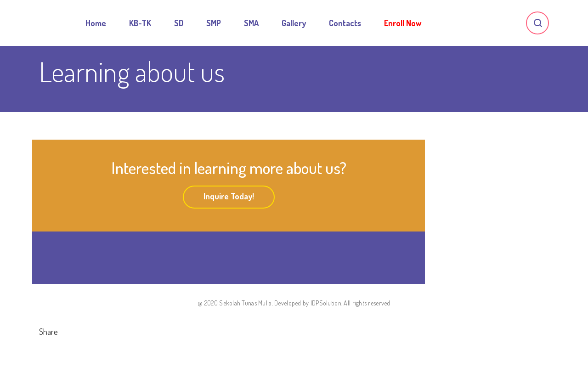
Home (96, 23)
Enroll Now (403, 23)
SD (179, 23)
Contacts (345, 23)
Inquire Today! (229, 196)
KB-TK (140, 23)
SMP (214, 23)
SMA (251, 23)
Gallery (294, 23)
